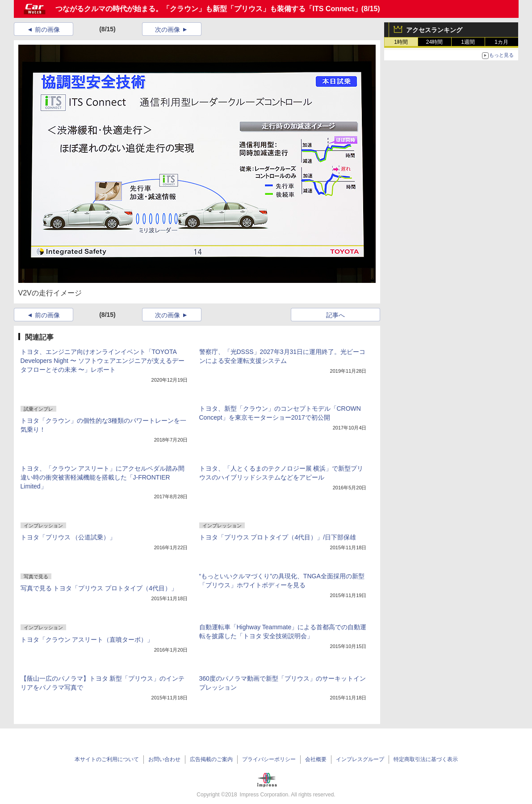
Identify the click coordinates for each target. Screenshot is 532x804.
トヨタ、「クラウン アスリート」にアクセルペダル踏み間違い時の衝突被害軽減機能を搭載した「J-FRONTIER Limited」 (103, 477)
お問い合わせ (164, 759)
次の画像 (168, 29)
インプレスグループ (360, 759)
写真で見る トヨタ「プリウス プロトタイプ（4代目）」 (99, 588)
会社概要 (316, 759)
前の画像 (47, 29)
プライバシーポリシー (269, 759)
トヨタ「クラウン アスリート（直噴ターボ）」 (87, 640)
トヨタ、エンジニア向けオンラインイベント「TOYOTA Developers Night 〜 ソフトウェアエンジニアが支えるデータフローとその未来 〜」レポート (103, 361)
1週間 (468, 42)
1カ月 (501, 42)
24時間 (434, 42)
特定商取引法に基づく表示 (426, 759)
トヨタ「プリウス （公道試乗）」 (68, 537)
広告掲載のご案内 (211, 759)
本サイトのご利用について (107, 759)
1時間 (401, 42)
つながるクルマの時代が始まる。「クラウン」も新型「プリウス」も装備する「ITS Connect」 (208, 9)
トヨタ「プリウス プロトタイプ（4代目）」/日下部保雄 (278, 537)
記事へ (335, 315)
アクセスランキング (434, 30)
